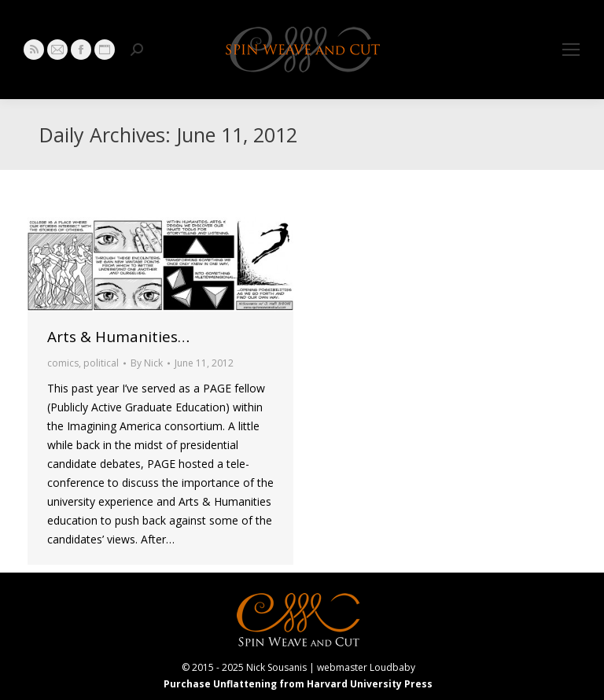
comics (63, 363)
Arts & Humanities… (118, 337)
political (101, 363)
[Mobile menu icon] (571, 50)
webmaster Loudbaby (366, 667)
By (147, 363)
